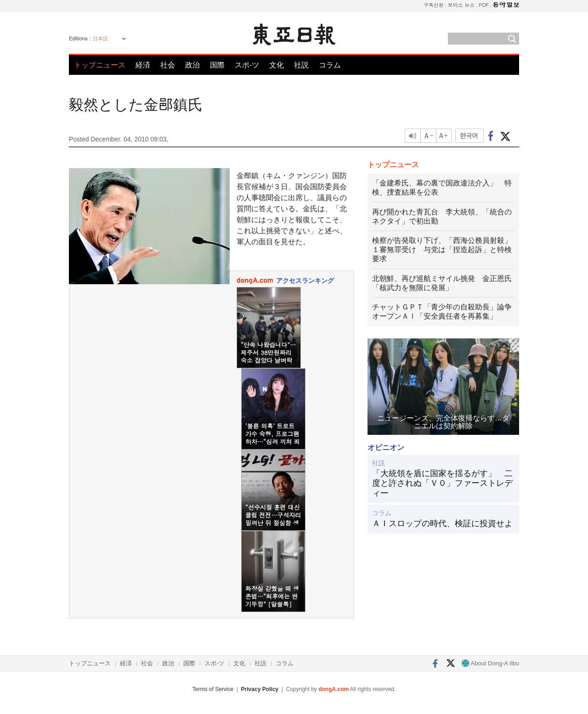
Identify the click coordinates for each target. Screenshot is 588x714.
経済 (143, 65)
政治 (192, 65)
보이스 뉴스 (461, 5)
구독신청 (434, 5)
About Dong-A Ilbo (490, 663)
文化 (277, 65)
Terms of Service (213, 689)
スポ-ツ (247, 65)
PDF (484, 5)
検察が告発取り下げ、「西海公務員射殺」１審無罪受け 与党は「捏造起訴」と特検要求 (442, 250)
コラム (330, 65)
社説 (301, 65)
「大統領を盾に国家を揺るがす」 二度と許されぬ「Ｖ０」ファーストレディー (442, 483)
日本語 (100, 39)
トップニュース (100, 65)
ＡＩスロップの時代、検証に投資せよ (442, 523)
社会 (168, 65)
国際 (217, 65)
